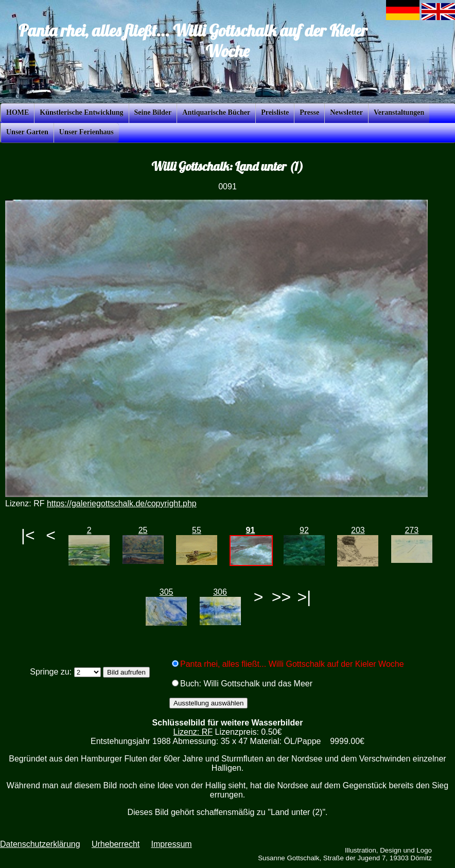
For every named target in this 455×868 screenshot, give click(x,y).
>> (281, 597)
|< (28, 535)
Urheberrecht (116, 844)
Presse (309, 112)
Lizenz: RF (193, 732)
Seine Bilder (153, 112)
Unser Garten (27, 132)
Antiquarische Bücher (216, 112)
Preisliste (275, 112)
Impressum (171, 844)
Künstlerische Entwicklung (81, 112)
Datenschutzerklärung (40, 844)
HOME (17, 112)
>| (304, 597)
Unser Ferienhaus (86, 132)
